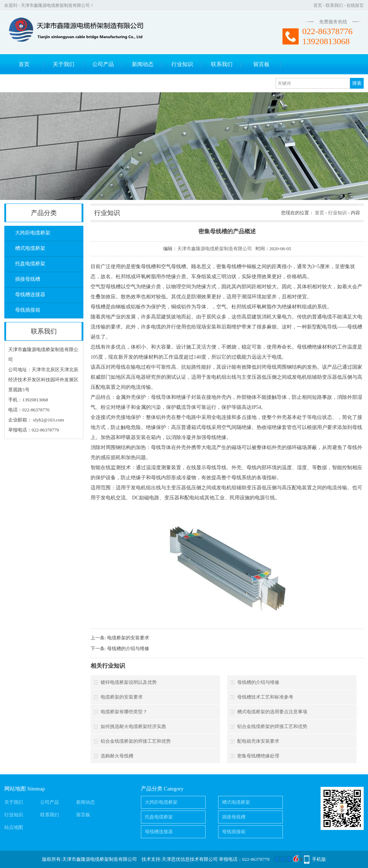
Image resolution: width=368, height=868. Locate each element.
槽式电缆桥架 (30, 248)
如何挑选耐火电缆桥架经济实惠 (133, 726)
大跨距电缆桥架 (33, 233)
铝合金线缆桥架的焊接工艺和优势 (272, 726)
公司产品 (103, 64)
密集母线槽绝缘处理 (258, 756)
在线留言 (355, 5)
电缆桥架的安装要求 (128, 638)
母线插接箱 (28, 310)
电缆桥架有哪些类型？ (124, 712)
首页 (318, 5)
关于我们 (64, 64)
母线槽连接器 (30, 295)
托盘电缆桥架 (30, 264)
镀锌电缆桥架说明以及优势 (129, 682)
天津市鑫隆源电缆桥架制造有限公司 (215, 249)
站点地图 (14, 827)
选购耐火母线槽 (117, 756)
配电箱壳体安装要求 (258, 741)
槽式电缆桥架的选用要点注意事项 (272, 712)
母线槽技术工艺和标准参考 (265, 697)
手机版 (319, 859)
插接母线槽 (28, 279)
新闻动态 (143, 64)
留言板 (261, 64)
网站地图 (15, 789)
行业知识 (182, 64)
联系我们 (334, 5)
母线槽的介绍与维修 (128, 648)
